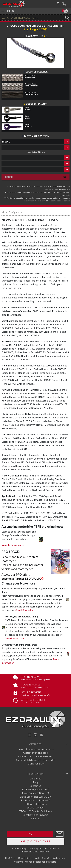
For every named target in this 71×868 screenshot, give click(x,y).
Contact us (35, 786)
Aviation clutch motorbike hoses (35, 756)
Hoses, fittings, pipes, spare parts (36, 749)
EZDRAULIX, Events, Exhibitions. (35, 811)
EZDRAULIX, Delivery (36, 804)
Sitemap (36, 818)
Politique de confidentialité (36, 800)
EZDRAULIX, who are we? (35, 789)
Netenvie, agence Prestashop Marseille (35, 862)
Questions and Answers (36, 815)
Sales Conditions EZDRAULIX (35, 797)
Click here (41, 152)
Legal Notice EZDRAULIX (35, 793)
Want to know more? (13, 545)
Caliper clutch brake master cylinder (35, 760)
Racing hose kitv (35, 764)
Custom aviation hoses (35, 753)
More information (24, 610)
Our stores (35, 778)
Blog (35, 782)
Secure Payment (36, 807)
